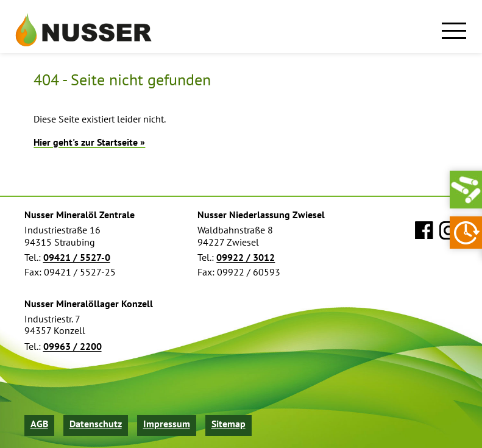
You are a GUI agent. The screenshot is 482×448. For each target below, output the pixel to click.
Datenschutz (96, 424)
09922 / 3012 (246, 258)
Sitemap (229, 424)
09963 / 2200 (73, 347)
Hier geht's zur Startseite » (89, 142)
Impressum (167, 424)
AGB (39, 424)
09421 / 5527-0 (77, 258)
